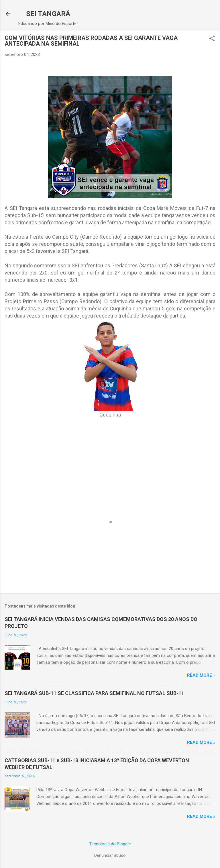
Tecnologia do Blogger (110, 844)
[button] (212, 39)
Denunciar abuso (110, 855)
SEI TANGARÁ (48, 14)
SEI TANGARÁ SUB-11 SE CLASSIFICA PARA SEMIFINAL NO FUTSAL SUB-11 (94, 693)
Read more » (201, 675)
